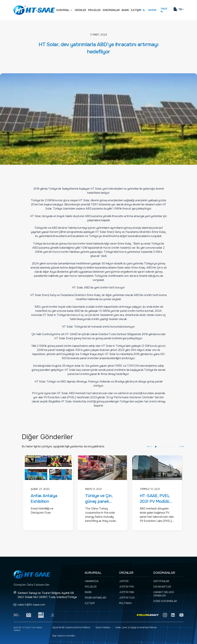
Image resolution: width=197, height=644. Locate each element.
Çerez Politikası (103, 628)
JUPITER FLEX (127, 598)
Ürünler (80, 10)
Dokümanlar (111, 10)
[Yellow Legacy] (148, 615)
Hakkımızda (91, 581)
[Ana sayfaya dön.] (34, 10)
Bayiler (152, 10)
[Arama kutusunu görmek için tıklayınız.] (144, 10)
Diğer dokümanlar (165, 601)
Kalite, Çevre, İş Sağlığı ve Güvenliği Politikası (136, 628)
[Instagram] (165, 615)
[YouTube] (181, 615)
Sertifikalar (161, 581)
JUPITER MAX (127, 592)
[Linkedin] (173, 615)
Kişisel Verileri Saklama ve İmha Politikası (71, 628)
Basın (125, 10)
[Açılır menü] (71, 10)
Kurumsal (63, 10)
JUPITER (124, 581)
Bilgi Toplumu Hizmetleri (64, 636)
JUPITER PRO (127, 587)
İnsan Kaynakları (95, 598)
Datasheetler (162, 587)
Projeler (94, 10)
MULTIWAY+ (126, 603)
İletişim (136, 10)
